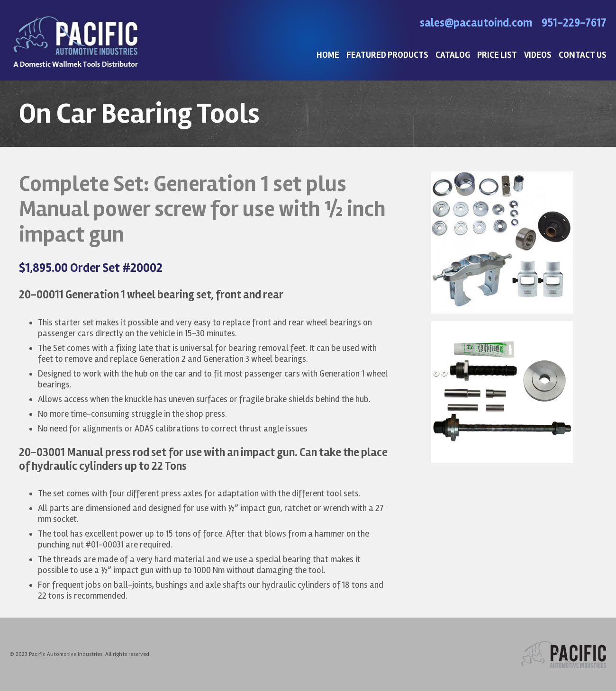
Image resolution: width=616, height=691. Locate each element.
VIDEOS (538, 55)
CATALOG (453, 55)
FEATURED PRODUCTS (387, 55)
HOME (328, 55)
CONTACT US (583, 55)
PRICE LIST (497, 55)
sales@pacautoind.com (476, 23)
